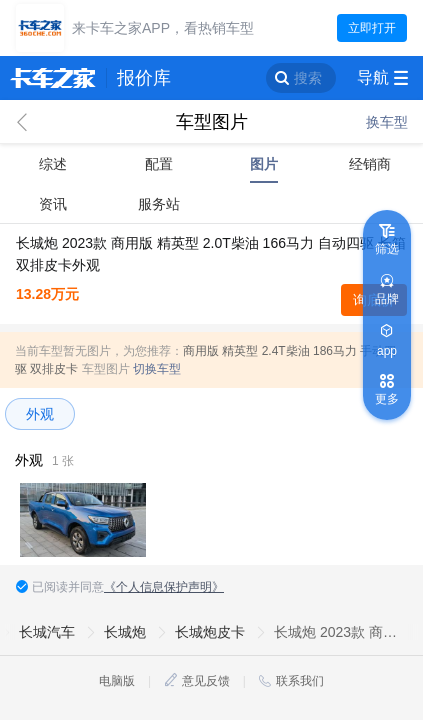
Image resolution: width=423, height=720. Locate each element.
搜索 (308, 78)
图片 (264, 164)
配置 (159, 164)
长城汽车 (47, 632)
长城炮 (125, 632)
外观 (40, 414)
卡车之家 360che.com (53, 78)
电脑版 (117, 681)
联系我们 (300, 681)
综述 (53, 164)
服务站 (159, 204)
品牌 (387, 299)
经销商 (370, 164)
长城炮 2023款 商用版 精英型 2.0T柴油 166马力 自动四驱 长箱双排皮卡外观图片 (339, 632)
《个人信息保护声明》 (164, 587)
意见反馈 (206, 681)
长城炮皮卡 (210, 632)
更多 (387, 399)
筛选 (387, 249)
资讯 (53, 204)
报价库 (144, 78)
